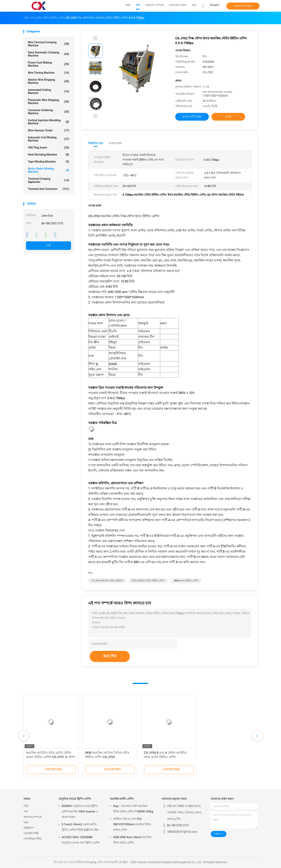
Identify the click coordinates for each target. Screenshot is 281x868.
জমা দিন (110, 656)
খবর (26, 822)
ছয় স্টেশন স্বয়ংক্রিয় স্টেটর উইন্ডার (107, 581)
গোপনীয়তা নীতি (33, 839)
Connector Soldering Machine (48, 112)
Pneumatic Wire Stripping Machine (48, 102)
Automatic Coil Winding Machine (48, 139)
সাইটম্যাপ (29, 828)
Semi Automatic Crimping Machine (48, 54)
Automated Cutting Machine (48, 91)
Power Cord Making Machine (48, 64)
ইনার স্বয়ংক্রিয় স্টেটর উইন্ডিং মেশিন (148, 581)
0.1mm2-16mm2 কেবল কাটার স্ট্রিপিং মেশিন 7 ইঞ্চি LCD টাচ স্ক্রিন (80, 827)
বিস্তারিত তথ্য (96, 143)
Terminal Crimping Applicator (48, 180)
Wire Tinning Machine (48, 73)
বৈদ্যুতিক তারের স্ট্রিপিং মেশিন (75, 799)
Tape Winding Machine (48, 162)
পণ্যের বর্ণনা (115, 143)
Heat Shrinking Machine (48, 155)
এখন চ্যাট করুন (243, 6)
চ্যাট (49, 245)
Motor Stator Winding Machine (48, 170)
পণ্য (26, 811)
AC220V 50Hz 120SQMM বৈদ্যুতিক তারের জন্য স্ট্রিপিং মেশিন (81, 840)
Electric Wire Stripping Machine (48, 81)
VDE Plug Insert (48, 148)
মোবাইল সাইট (31, 833)
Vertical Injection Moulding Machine (48, 122)
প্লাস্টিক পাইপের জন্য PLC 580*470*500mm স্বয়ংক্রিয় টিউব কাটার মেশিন (132, 824)
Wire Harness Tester (48, 130)
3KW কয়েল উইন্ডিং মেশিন (186, 581)
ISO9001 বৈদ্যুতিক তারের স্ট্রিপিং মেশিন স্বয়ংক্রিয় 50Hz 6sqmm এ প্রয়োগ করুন (80, 811)
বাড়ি (26, 806)
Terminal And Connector (48, 189)
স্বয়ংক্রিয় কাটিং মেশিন (122, 799)
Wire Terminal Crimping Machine (48, 44)
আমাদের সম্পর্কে (32, 817)
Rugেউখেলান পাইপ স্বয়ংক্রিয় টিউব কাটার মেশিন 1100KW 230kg (133, 809)
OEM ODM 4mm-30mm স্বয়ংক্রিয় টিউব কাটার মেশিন (132, 840)
